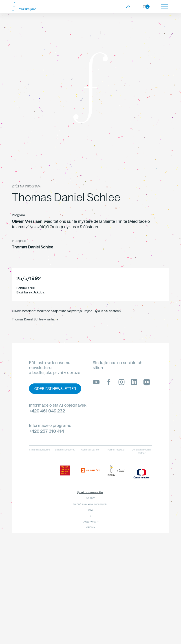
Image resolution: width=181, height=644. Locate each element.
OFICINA (91, 528)
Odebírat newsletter (55, 389)
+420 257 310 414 (46, 431)
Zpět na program (26, 186)
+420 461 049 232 (47, 411)
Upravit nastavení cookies (90, 492)
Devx (91, 510)
